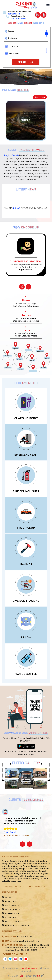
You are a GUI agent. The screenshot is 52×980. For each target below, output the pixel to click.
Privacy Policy (11, 887)
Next (43, 97)
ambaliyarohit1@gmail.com (26, 941)
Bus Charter (11, 909)
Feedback (9, 917)
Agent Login (11, 921)
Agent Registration (16, 925)
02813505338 (14, 14)
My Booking (10, 905)
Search (23, 62)
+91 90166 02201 (18, 18)
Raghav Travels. (30, 968)
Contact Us (10, 913)
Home (7, 897)
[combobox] (27, 31)
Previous (36, 97)
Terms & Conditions (34, 887)
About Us (9, 901)
